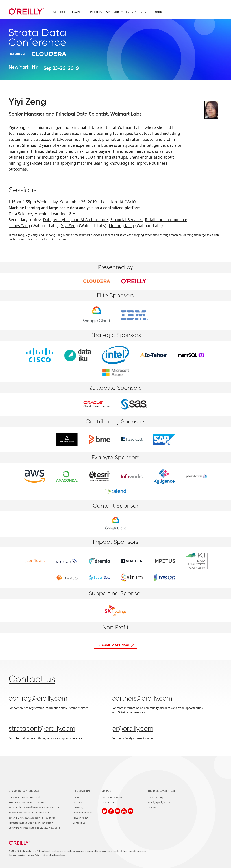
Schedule (60, 12)
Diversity (78, 807)
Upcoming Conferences (24, 791)
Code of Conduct (82, 812)
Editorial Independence (54, 855)
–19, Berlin (32, 817)
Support (107, 791)
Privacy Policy (81, 817)
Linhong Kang (121, 225)
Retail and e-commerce (166, 219)
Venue (145, 12)
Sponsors (113, 12)
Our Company (155, 797)
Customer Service (112, 797)
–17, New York (27, 802)
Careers (152, 807)
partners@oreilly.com (142, 699)
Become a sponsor (114, 644)
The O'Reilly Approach (162, 791)
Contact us (32, 680)
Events (131, 12)
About (159, 12)
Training (78, 12)
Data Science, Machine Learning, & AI (43, 213)
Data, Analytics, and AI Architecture (76, 219)
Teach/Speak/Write (159, 802)
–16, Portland (24, 797)
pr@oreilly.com (132, 729)
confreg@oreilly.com (38, 699)
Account (78, 802)
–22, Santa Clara (29, 812)
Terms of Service (17, 855)
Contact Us (79, 822)
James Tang (19, 225)
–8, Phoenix (39, 807)
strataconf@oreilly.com (42, 729)
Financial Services (126, 219)
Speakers (95, 12)
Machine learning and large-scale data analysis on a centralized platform (75, 207)
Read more (59, 239)
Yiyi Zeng (69, 225)
